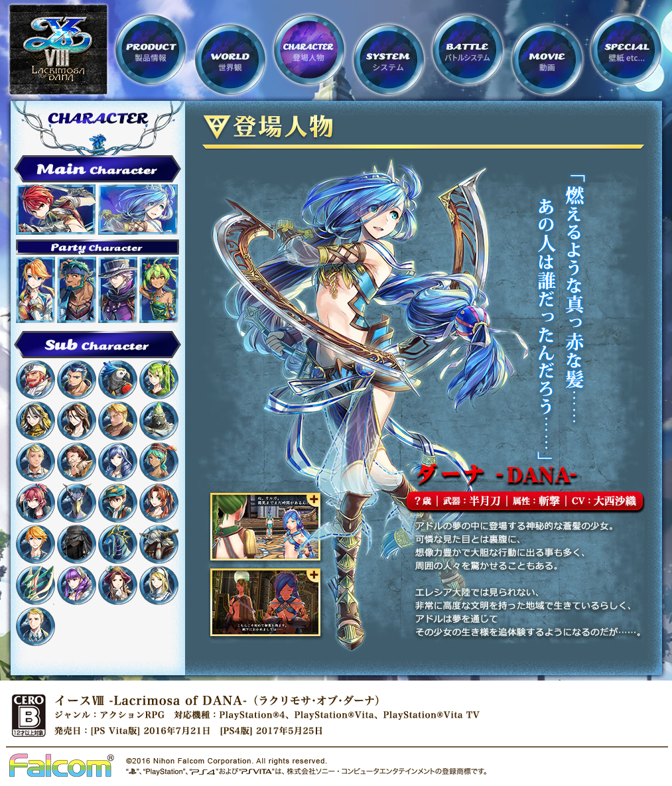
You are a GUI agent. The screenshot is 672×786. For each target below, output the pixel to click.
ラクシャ (35, 290)
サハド (77, 290)
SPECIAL (626, 50)
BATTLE (468, 50)
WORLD (230, 60)
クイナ (35, 503)
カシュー (35, 544)
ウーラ (77, 544)
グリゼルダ (77, 585)
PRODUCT (151, 50)
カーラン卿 (77, 462)
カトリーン (77, 421)
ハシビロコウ (77, 503)
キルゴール (35, 462)
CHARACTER (309, 50)
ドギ (77, 380)
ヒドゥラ (118, 544)
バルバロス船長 (35, 380)
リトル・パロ (118, 380)
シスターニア (159, 585)
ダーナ (138, 210)
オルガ (159, 380)
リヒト (35, 626)
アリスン (118, 462)
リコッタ (159, 290)
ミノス (159, 544)
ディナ (159, 462)
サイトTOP (58, 50)
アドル (56, 210)
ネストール (35, 585)
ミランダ (159, 503)
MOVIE (547, 60)
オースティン (118, 585)
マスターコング (159, 421)
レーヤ (118, 503)
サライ (35, 421)
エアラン (118, 421)
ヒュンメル (118, 290)
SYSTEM (389, 60)
